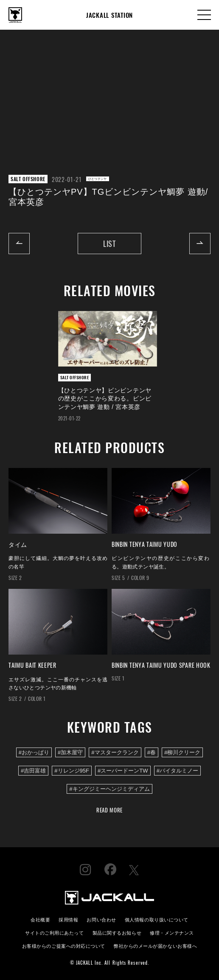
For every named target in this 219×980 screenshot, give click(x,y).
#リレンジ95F (72, 771)
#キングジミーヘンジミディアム (109, 789)
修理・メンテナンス (172, 932)
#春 (152, 752)
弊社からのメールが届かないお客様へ (155, 945)
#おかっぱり (34, 752)
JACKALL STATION (109, 15)
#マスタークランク (115, 752)
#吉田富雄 (33, 771)
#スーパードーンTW (123, 771)
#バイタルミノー (177, 771)
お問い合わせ (101, 919)
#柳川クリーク (182, 752)
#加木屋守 (70, 752)
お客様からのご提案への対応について (64, 945)
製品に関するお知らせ (117, 932)
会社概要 (40, 919)
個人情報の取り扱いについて (157, 919)
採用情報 (68, 919)
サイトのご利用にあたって (55, 932)
